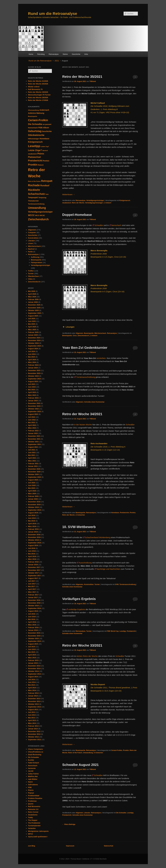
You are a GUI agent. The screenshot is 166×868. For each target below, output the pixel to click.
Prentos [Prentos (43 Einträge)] (46, 161)
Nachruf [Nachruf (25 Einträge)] (45, 151)
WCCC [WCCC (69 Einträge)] (31, 215)
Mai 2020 (32, 488)
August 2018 (33, 545)
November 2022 (34, 406)
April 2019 (32, 524)
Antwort (108, 203)
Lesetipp (123, 631)
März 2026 (32, 297)
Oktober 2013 (33, 704)
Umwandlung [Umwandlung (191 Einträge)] (37, 208)
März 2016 (32, 625)
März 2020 (32, 494)
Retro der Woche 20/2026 (38, 84)
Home (31, 54)
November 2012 (34, 734)
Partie (30, 252)
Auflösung (35, 257)
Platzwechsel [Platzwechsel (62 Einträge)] (34, 157)
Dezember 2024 (34, 338)
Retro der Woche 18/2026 (38, 98)
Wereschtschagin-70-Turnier (39, 95)
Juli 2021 (32, 450)
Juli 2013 (32, 712)
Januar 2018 (33, 565)
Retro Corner (33, 812)
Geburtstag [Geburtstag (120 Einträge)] (35, 131)
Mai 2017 (32, 586)
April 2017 (32, 589)
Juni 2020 (32, 485)
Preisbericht (124, 513)
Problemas (32, 801)
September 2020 (34, 477)
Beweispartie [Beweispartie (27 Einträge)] (33, 116)
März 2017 (32, 592)
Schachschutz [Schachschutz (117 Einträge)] (36, 194)
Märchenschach (100, 333)
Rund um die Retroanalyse (53, 14)
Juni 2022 (32, 420)
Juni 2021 (32, 453)
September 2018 (34, 543)
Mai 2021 (32, 455)
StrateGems (33, 815)
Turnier (97, 584)
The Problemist (34, 823)
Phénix (31, 790)
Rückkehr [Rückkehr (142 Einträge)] (34, 190)
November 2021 (34, 439)
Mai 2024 (32, 357)
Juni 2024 (32, 354)
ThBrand (93, 81)
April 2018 (32, 556)
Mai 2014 (32, 685)
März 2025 (32, 330)
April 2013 (32, 720)
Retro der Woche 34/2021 (82, 414)
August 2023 (33, 381)
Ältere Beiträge (69, 824)
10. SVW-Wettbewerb (79, 527)
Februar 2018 (33, 562)
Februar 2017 (33, 595)
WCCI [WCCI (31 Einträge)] (37, 215)
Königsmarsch (125, 200)
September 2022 (34, 411)
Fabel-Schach (34, 763)
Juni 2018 (32, 551)
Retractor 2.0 (33, 809)
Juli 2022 (32, 417)
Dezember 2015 (34, 633)
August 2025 (33, 316)
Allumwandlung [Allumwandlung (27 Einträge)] (33, 110)
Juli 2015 (32, 647)
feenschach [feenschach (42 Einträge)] (33, 128)
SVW (117, 584)
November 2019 (34, 505)
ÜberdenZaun (33, 276)
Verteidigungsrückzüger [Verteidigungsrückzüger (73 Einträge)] (40, 212)
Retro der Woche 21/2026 (38, 81)
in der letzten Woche (83, 425)
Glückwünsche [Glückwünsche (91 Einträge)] (36, 135)
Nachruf (31, 249)
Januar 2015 (33, 663)
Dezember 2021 (34, 436)
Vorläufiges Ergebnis (79, 599)
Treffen (31, 271)
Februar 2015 (33, 660)
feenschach (116, 225)
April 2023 (32, 392)
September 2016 (34, 608)
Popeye (31, 793)
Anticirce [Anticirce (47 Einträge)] (32, 113)
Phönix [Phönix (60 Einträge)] (41, 154)
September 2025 (34, 313)
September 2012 (34, 740)
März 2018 (32, 559)
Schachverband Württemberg (98, 537)
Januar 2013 (33, 729)
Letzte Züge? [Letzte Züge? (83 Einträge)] (35, 150)
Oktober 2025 (33, 310)
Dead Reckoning (35, 755)
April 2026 (32, 294)
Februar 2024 (33, 365)
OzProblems (33, 785)
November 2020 (34, 472)
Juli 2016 (32, 614)
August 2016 (33, 611)
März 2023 (32, 395)
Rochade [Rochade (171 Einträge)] (34, 185)
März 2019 (32, 526)
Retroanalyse (54, 54)
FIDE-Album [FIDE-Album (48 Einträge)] (44, 128)
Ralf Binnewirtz (34, 806)
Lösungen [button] (68, 327)
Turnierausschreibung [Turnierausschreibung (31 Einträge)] (36, 204)
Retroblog (41, 54)
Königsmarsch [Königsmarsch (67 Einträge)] (35, 142)
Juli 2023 (32, 384)
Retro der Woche (78, 203)
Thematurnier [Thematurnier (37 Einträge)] (33, 201)
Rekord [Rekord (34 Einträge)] (41, 165)
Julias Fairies (33, 774)
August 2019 (33, 513)
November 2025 (34, 308)
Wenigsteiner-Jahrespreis (38, 831)
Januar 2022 (33, 433)
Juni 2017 (32, 584)
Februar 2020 (33, 496)
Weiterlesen (69, 194)
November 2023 (34, 373)
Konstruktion (89, 584)
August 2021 (33, 447)
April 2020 (32, 491)
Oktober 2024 (33, 343)
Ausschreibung (85, 563)
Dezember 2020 (34, 469)
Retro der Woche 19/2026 (38, 92)
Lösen (30, 243)
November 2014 (34, 669)
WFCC (31, 834)
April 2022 (32, 425)
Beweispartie (89, 333)
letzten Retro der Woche (87, 656)
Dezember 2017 (34, 567)
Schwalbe (99, 225)
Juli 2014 (32, 680)
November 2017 (34, 570)
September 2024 (34, 346)
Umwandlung (88, 753)
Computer (32, 232)
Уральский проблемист (38, 837)
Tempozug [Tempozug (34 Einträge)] (42, 198)
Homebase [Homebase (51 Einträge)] (44, 139)
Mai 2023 (32, 390)
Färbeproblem (37, 263)
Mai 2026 (32, 291)
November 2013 (34, 701)
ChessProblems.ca (36, 752)
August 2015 (33, 644)
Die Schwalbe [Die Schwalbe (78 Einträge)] (35, 124)
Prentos (133, 513)
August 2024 (33, 349)
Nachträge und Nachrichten (108, 569)
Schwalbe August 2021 (80, 765)
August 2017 (33, 578)
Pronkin (126, 750)
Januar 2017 (33, 597)
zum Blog (32, 846)
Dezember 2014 (34, 666)
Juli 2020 (32, 483)
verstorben (101, 358)
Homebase (115, 513)
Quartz (31, 804)
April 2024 (32, 360)
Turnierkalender (34, 826)
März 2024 (32, 362)
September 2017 (34, 576)
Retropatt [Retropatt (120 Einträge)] (47, 181)
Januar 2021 (33, 466)
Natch (30, 782)
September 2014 (34, 674)
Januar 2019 (33, 532)
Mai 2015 (32, 652)
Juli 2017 (32, 581)
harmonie (32, 768)
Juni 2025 (32, 321)
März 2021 (32, 461)
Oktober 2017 (33, 573)
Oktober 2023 (33, 376)
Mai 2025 (32, 324)
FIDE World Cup (113, 631)
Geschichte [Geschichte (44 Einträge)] (47, 131)
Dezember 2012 (34, 731)
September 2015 (34, 641)
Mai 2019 (32, 521)
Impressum (70, 846)
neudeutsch (67, 203)
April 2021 (32, 458)
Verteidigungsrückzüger (95, 200)
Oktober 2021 (33, 442)
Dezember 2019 (34, 502)
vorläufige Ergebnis (77, 609)
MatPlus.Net (33, 776)
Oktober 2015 (33, 638)
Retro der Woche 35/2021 (82, 77)
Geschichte (76, 54)
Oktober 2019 (33, 507)
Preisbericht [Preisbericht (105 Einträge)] (35, 161)
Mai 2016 (32, 619)
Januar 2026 (33, 302)
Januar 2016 (33, 630)
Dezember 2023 (34, 370)
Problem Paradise (35, 798)
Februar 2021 (33, 464)
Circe (75, 336)
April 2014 (32, 688)
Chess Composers (35, 749)
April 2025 (32, 327)
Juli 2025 (32, 319)
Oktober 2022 (33, 409)
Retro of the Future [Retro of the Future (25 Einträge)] (34, 181)
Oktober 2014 (33, 671)
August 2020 (33, 480)
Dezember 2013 (34, 699)
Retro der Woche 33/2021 (82, 645)
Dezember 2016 (34, 600)
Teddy (30, 817)
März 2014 (32, 690)
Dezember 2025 (34, 305)
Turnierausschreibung (86, 377)
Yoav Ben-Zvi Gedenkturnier (85, 348)
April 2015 (32, 655)
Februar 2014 (33, 693)
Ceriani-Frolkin (117, 750)
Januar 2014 (33, 696)
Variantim (32, 828)
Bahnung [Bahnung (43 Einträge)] (40, 113)
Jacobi (31, 771)
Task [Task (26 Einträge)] (47, 194)
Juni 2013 (32, 715)
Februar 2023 (33, 398)
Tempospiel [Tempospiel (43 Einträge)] (33, 198)
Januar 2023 (33, 401)
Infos (86, 54)
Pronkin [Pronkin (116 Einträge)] (33, 165)
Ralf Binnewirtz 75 (35, 89)
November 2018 (34, 537)
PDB (30, 787)
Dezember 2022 (34, 403)
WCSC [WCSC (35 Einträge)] (42, 215)
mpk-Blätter (33, 779)
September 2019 (34, 510)
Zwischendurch (83, 336)
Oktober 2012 (33, 737)
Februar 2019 (33, 529)
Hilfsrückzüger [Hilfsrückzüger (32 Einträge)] (34, 139)
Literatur (87, 813)
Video (30, 279)
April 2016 (32, 622)
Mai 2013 (32, 718)
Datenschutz (109, 846)
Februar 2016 (33, 627)
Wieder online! (34, 87)
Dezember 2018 (34, 535)
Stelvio (65, 54)
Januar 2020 (33, 499)
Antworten (80, 515)
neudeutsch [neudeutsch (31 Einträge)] (32, 154)
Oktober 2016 (33, 606)
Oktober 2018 (33, 540)
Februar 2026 (33, 299)
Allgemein (79, 333)
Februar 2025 (33, 332)
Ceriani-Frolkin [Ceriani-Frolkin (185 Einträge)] (38, 120)
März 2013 (32, 723)
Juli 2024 (32, 351)
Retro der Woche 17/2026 (38, 100)
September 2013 (34, 707)
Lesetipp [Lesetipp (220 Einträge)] (34, 146)
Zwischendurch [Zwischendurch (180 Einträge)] (38, 219)
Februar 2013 (33, 726)
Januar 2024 (33, 368)
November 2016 (34, 603)
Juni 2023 (32, 387)
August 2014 (33, 677)
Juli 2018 (32, 548)
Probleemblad (34, 796)
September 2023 (34, 379)
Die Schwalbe (121, 813)
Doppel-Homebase (77, 215)
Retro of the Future (75, 753)
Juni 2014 (32, 682)
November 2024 (34, 340)
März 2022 (32, 428)
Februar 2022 (33, 431)
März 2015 (32, 658)
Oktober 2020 (33, 474)
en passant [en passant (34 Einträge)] (47, 124)
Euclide (31, 760)
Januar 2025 (33, 335)
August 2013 (33, 710)
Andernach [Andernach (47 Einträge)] (44, 110)
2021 (57, 61)
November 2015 (34, 636)
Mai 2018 (32, 554)
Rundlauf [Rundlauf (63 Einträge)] (45, 186)
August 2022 (33, 414)
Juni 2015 (32, 649)
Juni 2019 (32, 518)
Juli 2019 (32, 515)
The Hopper (33, 820)
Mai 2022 (32, 422)
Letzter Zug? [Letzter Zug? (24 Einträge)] (45, 147)
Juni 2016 (32, 617)
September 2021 (34, 444)
